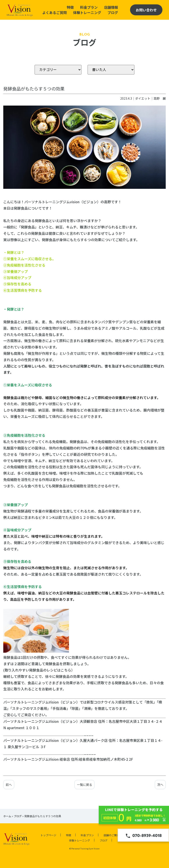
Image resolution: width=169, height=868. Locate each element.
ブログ (113, 12)
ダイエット (143, 98)
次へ (160, 785)
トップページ (48, 835)
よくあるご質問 (55, 12)
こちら (66, 670)
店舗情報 (111, 7)
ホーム (7, 816)
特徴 (70, 7)
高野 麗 (160, 98)
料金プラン (89, 7)
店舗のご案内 (111, 835)
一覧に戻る (84, 785)
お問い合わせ (146, 10)
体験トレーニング (87, 12)
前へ (9, 785)
